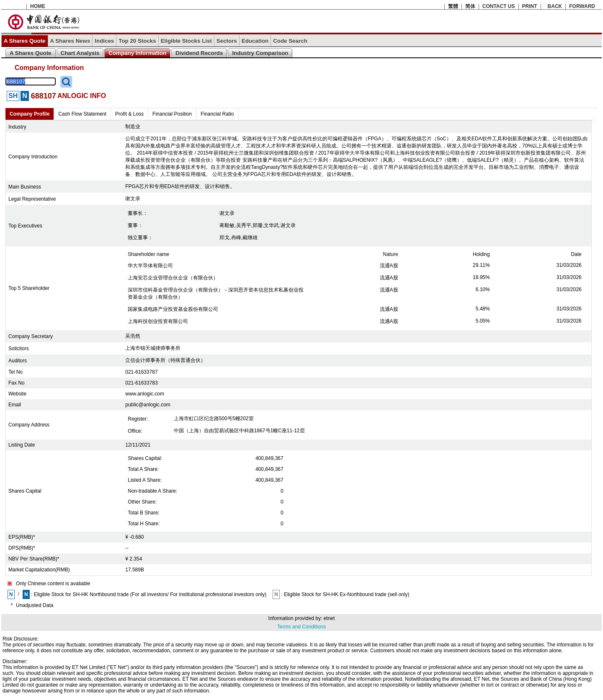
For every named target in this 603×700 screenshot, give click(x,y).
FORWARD (582, 6)
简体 (470, 6)
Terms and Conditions (301, 627)
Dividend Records (199, 53)
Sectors (227, 41)
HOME (38, 6)
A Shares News (70, 41)
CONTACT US (499, 6)
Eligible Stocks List (186, 41)
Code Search (290, 41)
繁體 (453, 6)
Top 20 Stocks (137, 41)
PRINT (530, 6)
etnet (329, 618)
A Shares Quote (25, 41)
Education (255, 41)
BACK (555, 6)
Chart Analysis (80, 53)
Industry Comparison (260, 53)
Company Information (137, 53)
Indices (104, 41)
